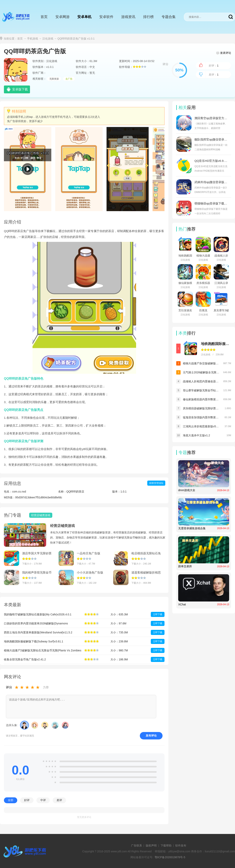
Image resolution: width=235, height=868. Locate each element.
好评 (27, 800)
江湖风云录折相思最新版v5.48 (201, 426)
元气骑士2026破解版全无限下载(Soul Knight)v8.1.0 (201, 372)
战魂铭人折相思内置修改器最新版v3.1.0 (201, 381)
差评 (59, 800)
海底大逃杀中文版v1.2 (196, 435)
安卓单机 (84, 17)
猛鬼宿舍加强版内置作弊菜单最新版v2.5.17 (201, 417)
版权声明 (151, 845)
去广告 (69, 79)
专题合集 (169, 17)
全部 (11, 800)
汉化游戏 (48, 39)
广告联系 (136, 845)
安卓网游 (62, 17)
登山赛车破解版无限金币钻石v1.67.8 (201, 390)
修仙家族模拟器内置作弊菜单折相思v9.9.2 (201, 399)
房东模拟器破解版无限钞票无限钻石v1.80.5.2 (201, 408)
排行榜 (148, 17)
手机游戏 (33, 39)
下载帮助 (166, 845)
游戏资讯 (128, 17)
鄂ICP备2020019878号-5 (170, 857)
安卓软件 (106, 17)
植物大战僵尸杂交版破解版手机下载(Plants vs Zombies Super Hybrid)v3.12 (201, 363)
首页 (44, 17)
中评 (43, 800)
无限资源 (54, 79)
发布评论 (151, 736)
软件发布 (181, 845)
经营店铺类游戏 (62, 526)
